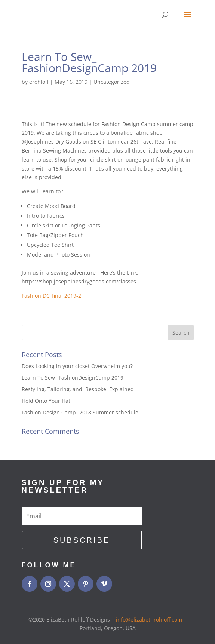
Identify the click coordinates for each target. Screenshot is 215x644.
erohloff (39, 82)
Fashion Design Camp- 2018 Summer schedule (80, 412)
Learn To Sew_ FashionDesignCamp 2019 (73, 378)
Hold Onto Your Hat (46, 401)
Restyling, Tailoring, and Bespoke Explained (79, 389)
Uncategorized (112, 82)
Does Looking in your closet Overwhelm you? (77, 366)
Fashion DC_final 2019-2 (51, 296)
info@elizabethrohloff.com (149, 620)
